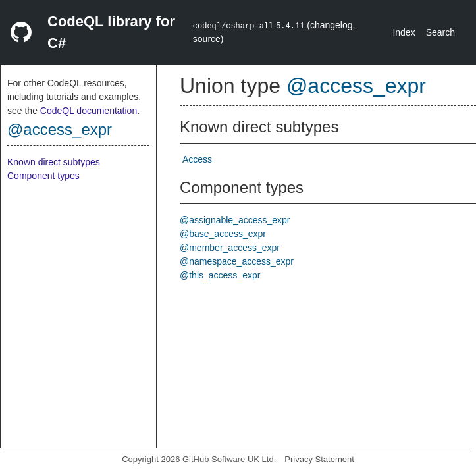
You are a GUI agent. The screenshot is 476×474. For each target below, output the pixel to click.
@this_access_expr (220, 275)
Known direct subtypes (54, 162)
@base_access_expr (223, 234)
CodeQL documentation (89, 111)
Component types (43, 176)
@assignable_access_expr (235, 220)
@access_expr (60, 129)
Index (404, 32)
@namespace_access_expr (237, 261)
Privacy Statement (319, 459)
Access (197, 159)
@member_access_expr (230, 248)
